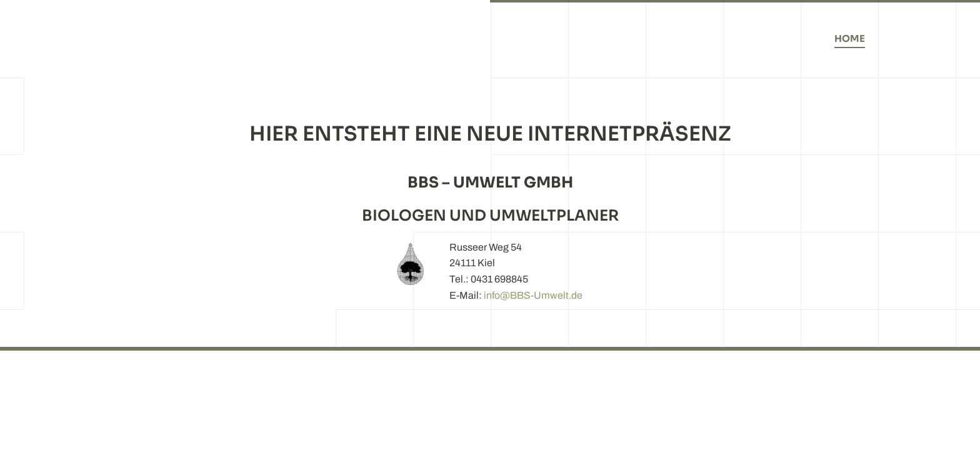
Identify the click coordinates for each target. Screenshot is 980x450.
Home (850, 38)
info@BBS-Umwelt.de (533, 295)
